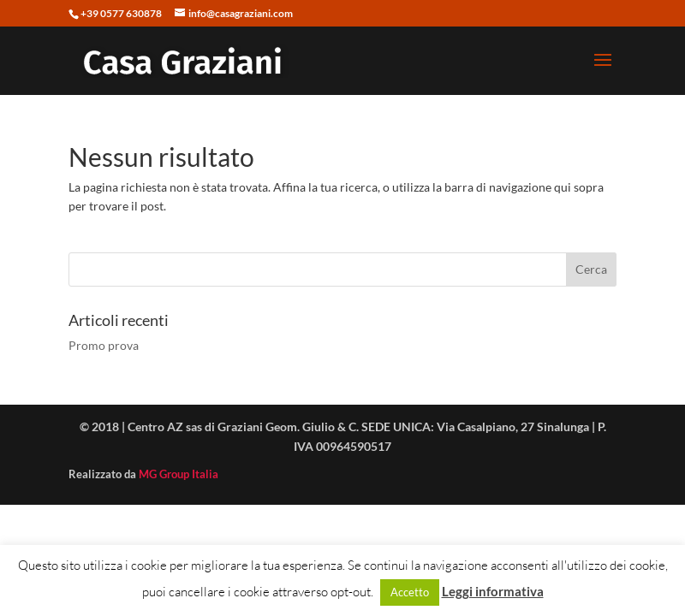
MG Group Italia (179, 474)
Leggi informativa (493, 591)
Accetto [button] (410, 592)
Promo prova (104, 345)
